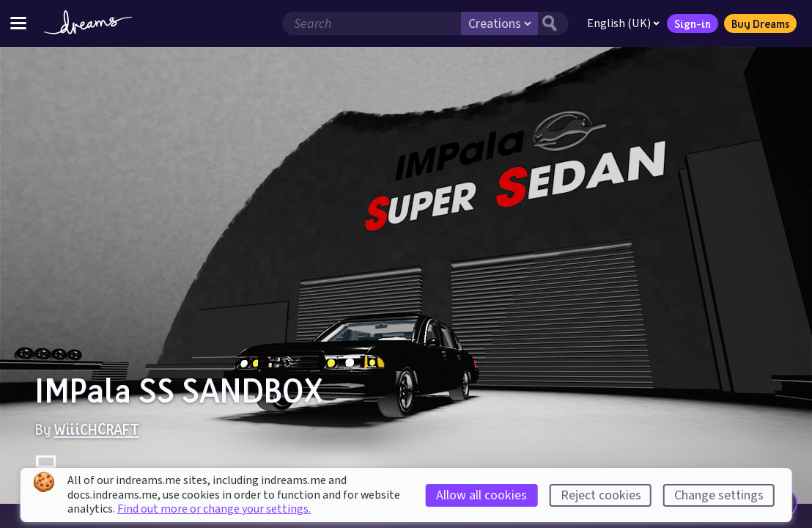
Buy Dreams (760, 23)
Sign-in (693, 23)
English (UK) (623, 23)
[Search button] (553, 23)
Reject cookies (601, 495)
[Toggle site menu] (18, 23)
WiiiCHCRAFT (97, 429)
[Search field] (372, 23)
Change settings (719, 495)
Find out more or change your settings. (214, 509)
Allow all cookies (481, 495)
